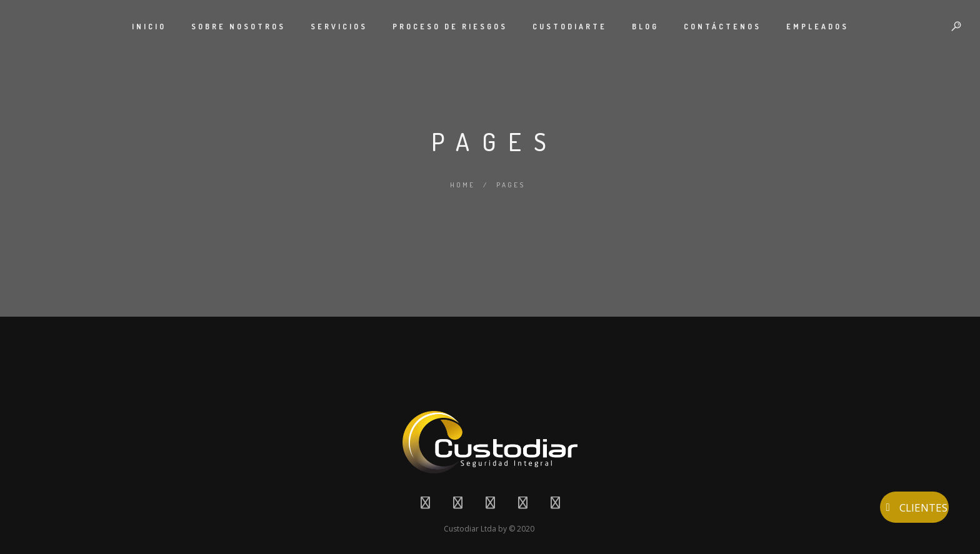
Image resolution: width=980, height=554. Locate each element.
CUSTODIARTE (570, 27)
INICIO (149, 27)
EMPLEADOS (817, 27)
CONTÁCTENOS (722, 27)
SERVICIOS (339, 27)
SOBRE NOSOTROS (238, 27)
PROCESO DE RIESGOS (450, 27)
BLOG (645, 27)
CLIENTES (914, 507)
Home (462, 185)
